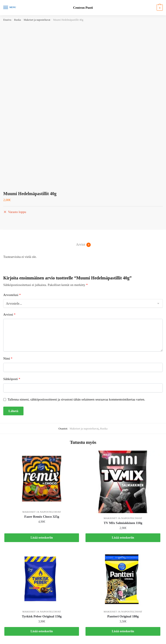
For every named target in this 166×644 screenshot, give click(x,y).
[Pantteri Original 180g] (123, 579)
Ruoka (18, 20)
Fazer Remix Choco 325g (42, 517)
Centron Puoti (83, 8)
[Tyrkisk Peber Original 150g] (42, 579)
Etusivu (7, 20)
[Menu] (10, 8)
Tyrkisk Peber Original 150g (42, 616)
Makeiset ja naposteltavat (37, 20)
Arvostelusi (12, 295)
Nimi (8, 358)
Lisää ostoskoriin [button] (42, 538)
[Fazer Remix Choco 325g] (42, 479)
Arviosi (9, 314)
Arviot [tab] (81, 245)
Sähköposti (12, 379)
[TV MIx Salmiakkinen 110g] (123, 482)
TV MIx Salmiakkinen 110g (123, 523)
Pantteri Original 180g (123, 616)
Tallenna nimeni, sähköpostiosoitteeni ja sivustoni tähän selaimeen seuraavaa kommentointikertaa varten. (76, 399)
